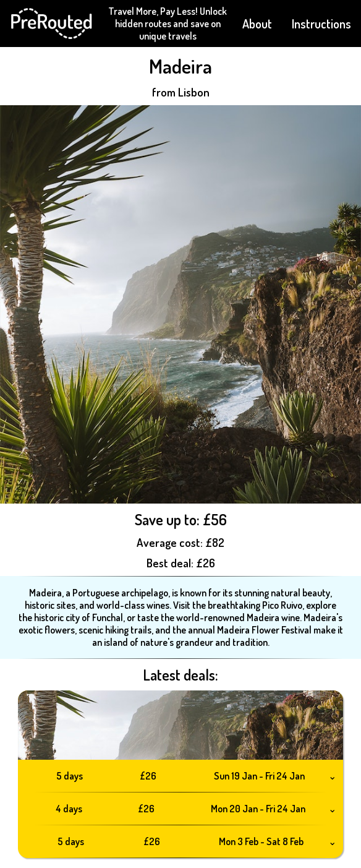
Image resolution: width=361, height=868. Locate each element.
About (257, 24)
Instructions (321, 24)
